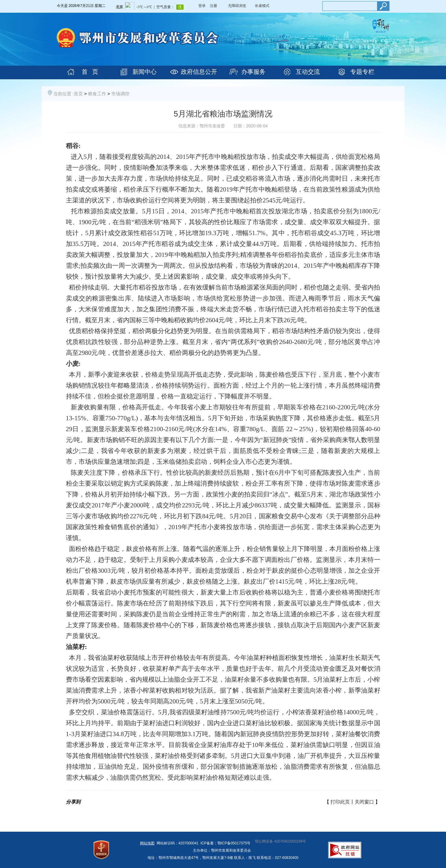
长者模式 (262, 6)
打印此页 (340, 802)
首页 (78, 94)
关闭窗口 (364, 802)
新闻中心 (145, 72)
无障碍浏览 (237, 6)
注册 (213, 6)
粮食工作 (97, 94)
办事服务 (253, 72)
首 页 (90, 72)
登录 (202, 6)
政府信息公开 (199, 72)
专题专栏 (362, 72)
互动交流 (308, 72)
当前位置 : (63, 94)
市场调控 (120, 94)
